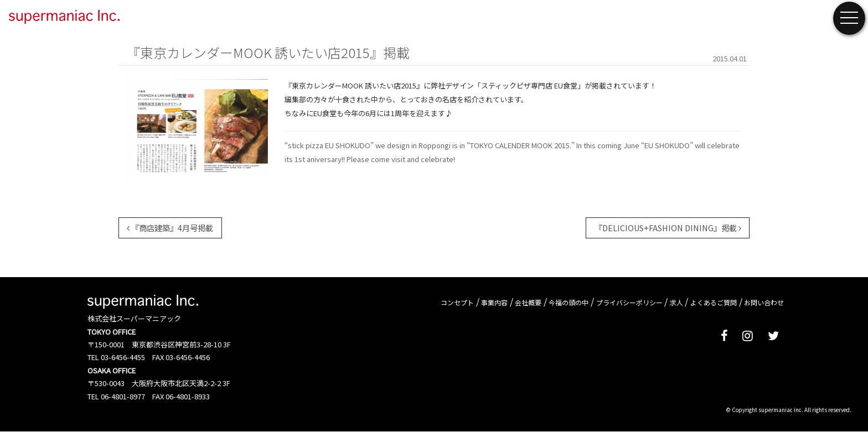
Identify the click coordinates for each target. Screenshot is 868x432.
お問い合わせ (764, 302)
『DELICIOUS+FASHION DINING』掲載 (668, 228)
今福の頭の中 (569, 302)
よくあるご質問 (714, 302)
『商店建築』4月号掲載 (170, 228)
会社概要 (528, 302)
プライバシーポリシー (629, 302)
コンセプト (457, 302)
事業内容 (494, 302)
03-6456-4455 (123, 357)
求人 (676, 302)
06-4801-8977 (123, 396)
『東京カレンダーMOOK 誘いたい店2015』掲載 (268, 52)
